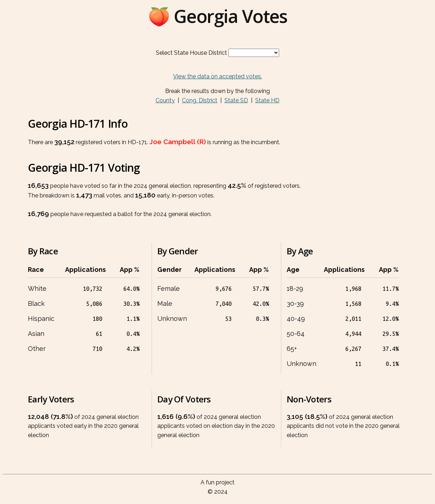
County (165, 100)
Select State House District (191, 53)
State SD (236, 100)
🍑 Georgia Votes (218, 16)
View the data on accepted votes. (217, 76)
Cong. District (200, 100)
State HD (267, 100)
